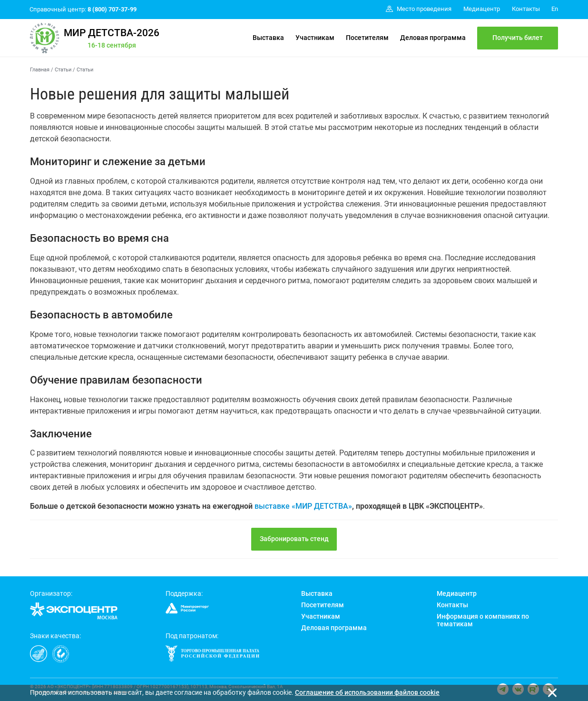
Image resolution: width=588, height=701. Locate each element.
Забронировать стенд (294, 539)
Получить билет (518, 38)
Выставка (268, 38)
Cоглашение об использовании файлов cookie (367, 692)
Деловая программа (433, 38)
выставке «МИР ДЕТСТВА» (303, 506)
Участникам (315, 38)
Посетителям (367, 38)
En (555, 9)
